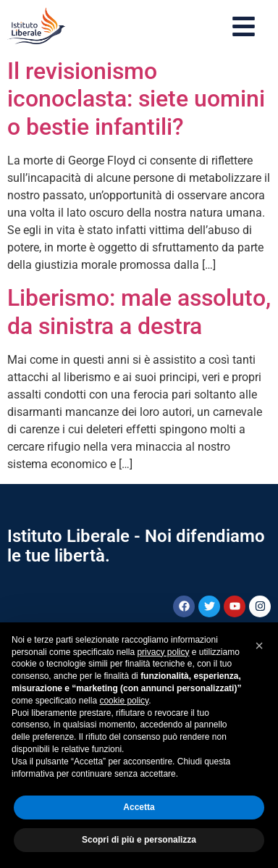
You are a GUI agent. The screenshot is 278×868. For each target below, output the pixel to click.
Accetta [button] (139, 807)
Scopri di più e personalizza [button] (139, 840)
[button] (259, 646)
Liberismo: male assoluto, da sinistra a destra (139, 312)
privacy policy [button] (163, 652)
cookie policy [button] (124, 701)
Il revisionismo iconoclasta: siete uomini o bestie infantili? (136, 99)
